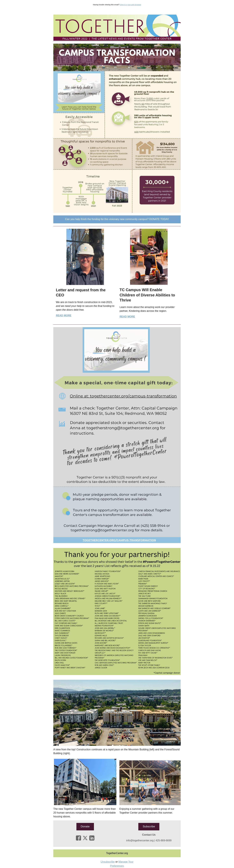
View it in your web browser (131, 5)
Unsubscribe (108, 862)
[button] (117, 219)
